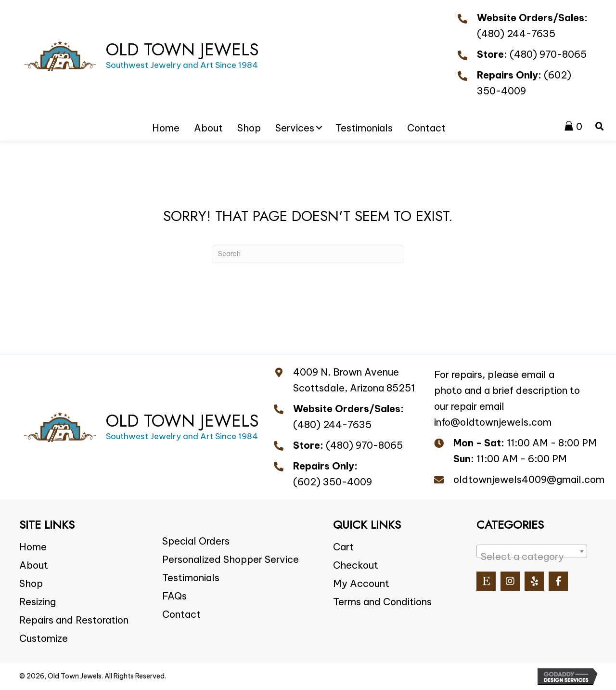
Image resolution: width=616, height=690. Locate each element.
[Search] (308, 254)
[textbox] (532, 557)
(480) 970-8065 (548, 54)
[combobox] (532, 551)
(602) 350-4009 (333, 482)
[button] (319, 128)
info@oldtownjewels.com (493, 422)
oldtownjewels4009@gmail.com (529, 479)
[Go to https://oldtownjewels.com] (141, 55)
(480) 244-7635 (516, 33)
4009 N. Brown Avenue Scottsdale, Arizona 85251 (354, 380)
